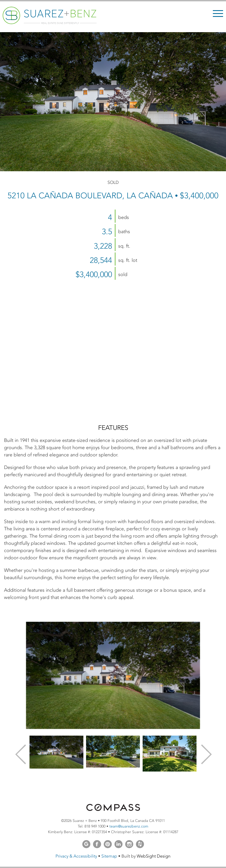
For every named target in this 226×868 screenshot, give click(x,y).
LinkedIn (118, 844)
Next (206, 754)
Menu (218, 13)
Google (86, 844)
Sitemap (109, 856)
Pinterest (108, 844)
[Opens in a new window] (113, 810)
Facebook (97, 844)
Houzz (140, 844)
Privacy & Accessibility (76, 856)
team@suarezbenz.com (129, 826)
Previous (20, 754)
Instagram (129, 844)
